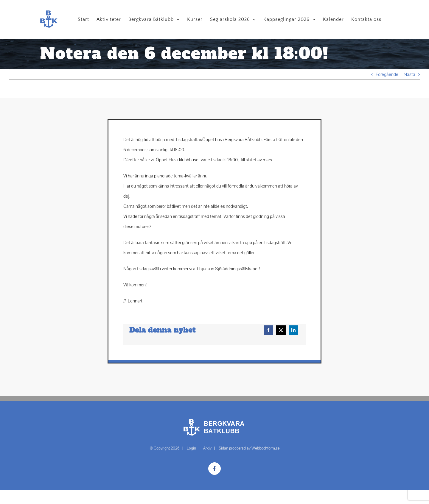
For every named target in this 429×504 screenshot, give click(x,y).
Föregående (387, 74)
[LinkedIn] (293, 330)
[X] (281, 330)
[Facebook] (268, 330)
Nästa (409, 74)
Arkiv (207, 448)
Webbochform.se (266, 448)
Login (191, 448)
